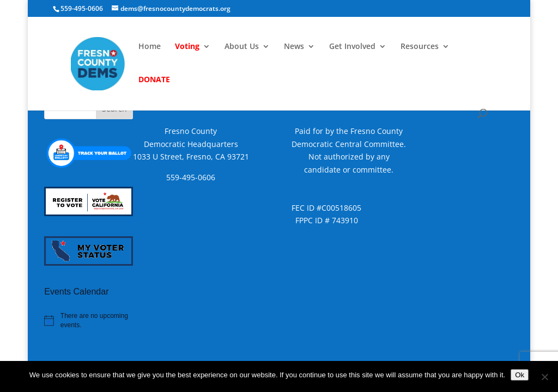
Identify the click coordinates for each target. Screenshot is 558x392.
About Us (242, 47)
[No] (544, 377)
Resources (420, 47)
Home (150, 47)
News (294, 47)
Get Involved (352, 47)
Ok (520, 375)
